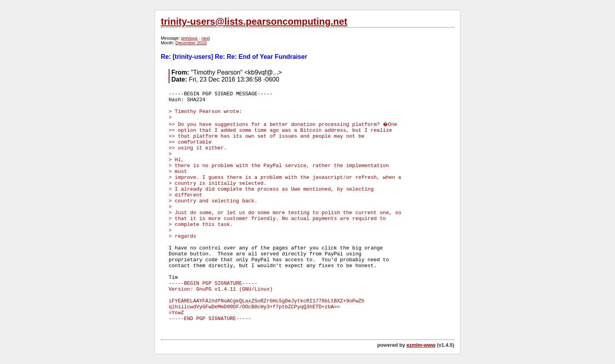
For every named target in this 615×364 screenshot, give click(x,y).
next (206, 38)
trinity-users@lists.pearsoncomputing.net (254, 21)
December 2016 (191, 43)
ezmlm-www (421, 345)
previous (189, 38)
